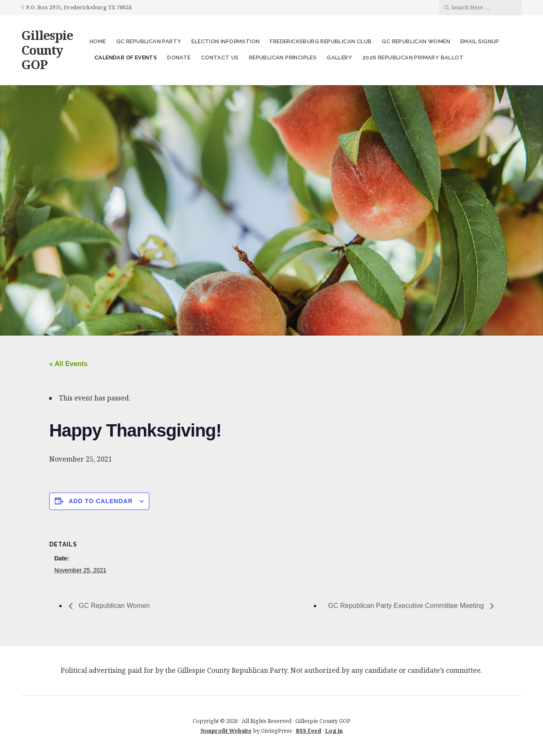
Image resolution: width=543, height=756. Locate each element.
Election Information (225, 41)
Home (98, 41)
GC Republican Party (149, 41)
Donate (179, 57)
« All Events (68, 364)
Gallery (339, 57)
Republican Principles (283, 57)
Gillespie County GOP (47, 50)
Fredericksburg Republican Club (321, 41)
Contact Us (220, 57)
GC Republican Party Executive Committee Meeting (407, 606)
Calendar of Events (126, 57)
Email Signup (480, 41)
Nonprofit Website (226, 731)
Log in (334, 731)
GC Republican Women (416, 41)
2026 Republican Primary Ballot (413, 57)
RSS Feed (308, 731)
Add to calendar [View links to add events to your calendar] (101, 501)
